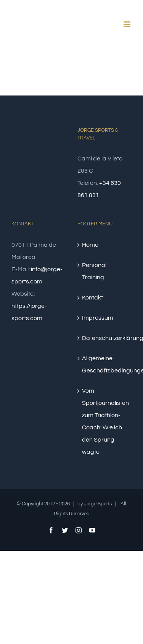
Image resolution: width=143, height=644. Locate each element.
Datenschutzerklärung (105, 338)
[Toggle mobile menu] (128, 24)
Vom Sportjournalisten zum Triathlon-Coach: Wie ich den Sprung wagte (105, 421)
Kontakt (92, 298)
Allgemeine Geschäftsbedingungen (105, 364)
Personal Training (94, 271)
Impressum (98, 318)
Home (90, 245)
